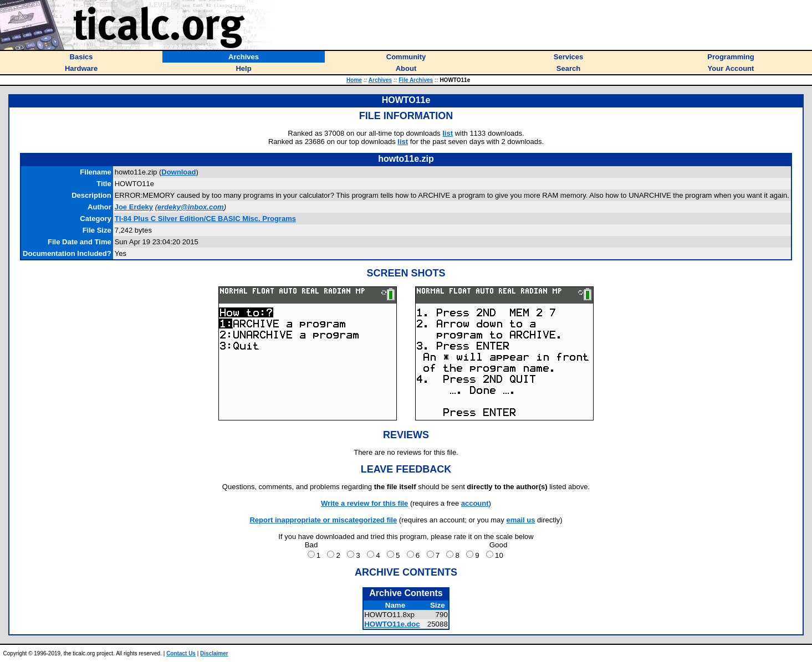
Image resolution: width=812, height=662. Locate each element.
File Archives (416, 80)
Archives (380, 80)
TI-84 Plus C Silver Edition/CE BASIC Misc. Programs (205, 219)
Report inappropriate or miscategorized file (323, 520)
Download (178, 172)
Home (354, 80)
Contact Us (181, 653)
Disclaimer (214, 653)
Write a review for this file (364, 503)
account (475, 503)
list (448, 133)
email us (520, 520)
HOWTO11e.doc (392, 624)
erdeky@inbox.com (191, 207)
